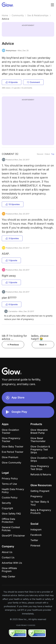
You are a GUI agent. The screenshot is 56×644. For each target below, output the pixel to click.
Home (5, 15)
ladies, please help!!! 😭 (40, 337)
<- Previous (13, 345)
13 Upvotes (13, 204)
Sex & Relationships (38, 15)
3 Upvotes (12, 238)
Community (18, 15)
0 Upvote (12, 82)
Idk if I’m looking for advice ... (14, 337)
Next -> (43, 345)
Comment (33, 82)
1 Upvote (11, 260)
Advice (5, 19)
